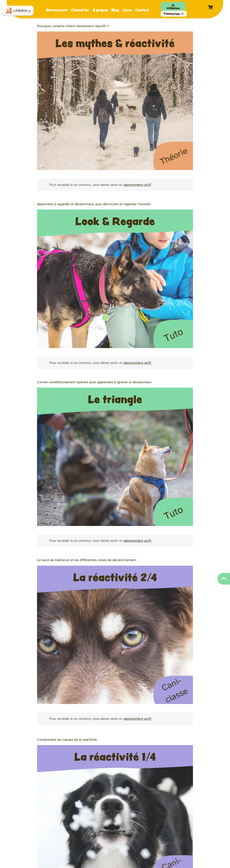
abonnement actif (137, 185)
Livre (127, 10)
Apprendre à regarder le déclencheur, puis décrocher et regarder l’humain (94, 204)
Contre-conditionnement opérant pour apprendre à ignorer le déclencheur (94, 382)
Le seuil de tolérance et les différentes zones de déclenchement (87, 560)
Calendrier (80, 10)
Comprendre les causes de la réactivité (67, 740)
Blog (115, 10)
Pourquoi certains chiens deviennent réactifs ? (73, 26)
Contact (142, 10)
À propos (100, 10)
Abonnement (57, 10)
